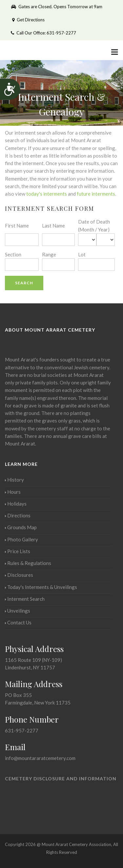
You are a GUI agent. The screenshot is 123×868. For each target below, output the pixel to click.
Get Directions (28, 20)
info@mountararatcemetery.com (40, 758)
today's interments (47, 194)
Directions (18, 515)
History (14, 480)
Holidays (16, 504)
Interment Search (25, 599)
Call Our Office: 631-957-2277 (43, 33)
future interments (96, 194)
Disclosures (19, 575)
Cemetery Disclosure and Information (61, 779)
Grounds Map (21, 527)
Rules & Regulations (28, 563)
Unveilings (18, 611)
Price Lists (18, 551)
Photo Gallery (21, 539)
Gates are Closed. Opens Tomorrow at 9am (57, 7)
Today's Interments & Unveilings (41, 587)
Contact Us (18, 622)
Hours (13, 492)
